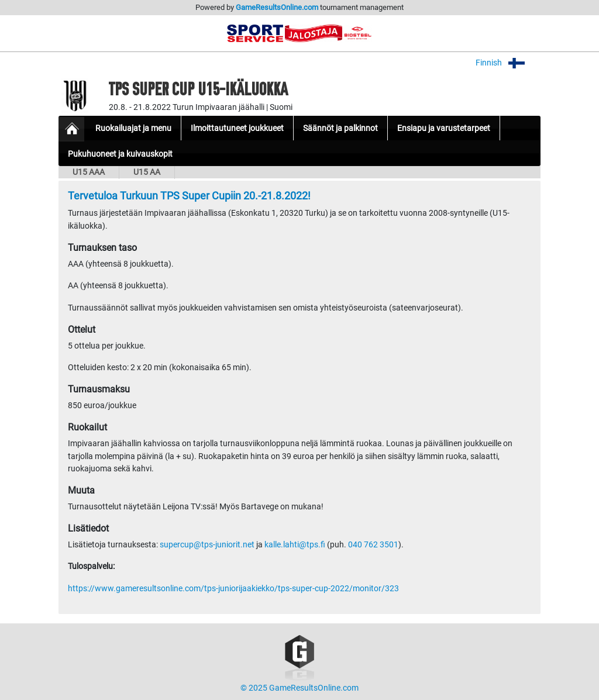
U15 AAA (89, 172)
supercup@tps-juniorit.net (207, 545)
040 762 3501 (373, 545)
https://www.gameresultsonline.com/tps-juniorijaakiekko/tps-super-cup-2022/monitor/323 (233, 589)
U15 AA (147, 172)
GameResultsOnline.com (277, 7)
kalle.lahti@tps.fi (295, 545)
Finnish (508, 63)
